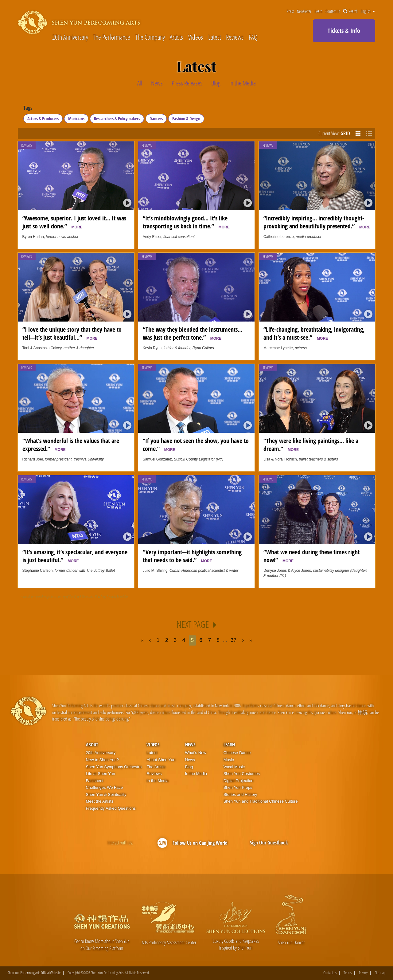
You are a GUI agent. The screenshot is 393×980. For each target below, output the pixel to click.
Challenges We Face (104, 787)
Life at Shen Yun (101, 774)
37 (233, 640)
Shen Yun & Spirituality (106, 794)
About (92, 745)
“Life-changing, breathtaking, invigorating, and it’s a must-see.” (314, 333)
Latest (215, 37)
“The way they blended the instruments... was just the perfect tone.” (193, 333)
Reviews (235, 37)
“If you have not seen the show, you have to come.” (196, 444)
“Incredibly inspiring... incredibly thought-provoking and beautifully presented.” (317, 222)
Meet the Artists (100, 801)
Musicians (76, 119)
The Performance (112, 37)
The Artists (156, 767)
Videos (196, 37)
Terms (348, 973)
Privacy (363, 973)
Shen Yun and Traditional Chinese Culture (261, 801)
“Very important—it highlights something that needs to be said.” (192, 556)
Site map (380, 973)
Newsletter (304, 11)
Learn (319, 11)
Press (290, 11)
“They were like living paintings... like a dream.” (311, 444)
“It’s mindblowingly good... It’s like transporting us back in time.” (186, 222)
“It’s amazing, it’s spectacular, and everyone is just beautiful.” (75, 556)
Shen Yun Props (238, 787)
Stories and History (240, 794)
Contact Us (333, 11)
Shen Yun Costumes (242, 774)
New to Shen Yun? (102, 760)
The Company (150, 37)
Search (350, 11)
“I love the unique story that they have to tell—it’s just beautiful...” (72, 333)
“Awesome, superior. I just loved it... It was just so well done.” (74, 222)
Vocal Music (234, 767)
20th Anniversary (70, 37)
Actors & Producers (43, 119)
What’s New (196, 753)
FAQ (253, 37)
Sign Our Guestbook (269, 843)
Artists (176, 37)
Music (229, 760)
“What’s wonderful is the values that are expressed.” (71, 444)
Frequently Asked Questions (111, 808)
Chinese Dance (237, 753)
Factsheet (95, 781)
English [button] (368, 11)
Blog (189, 767)
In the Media (158, 781)
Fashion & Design (186, 119)
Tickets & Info (344, 31)
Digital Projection (239, 781)
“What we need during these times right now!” (311, 556)
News (190, 745)
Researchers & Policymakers (117, 119)
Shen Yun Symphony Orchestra (114, 767)
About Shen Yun (161, 760)
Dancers (156, 119)
